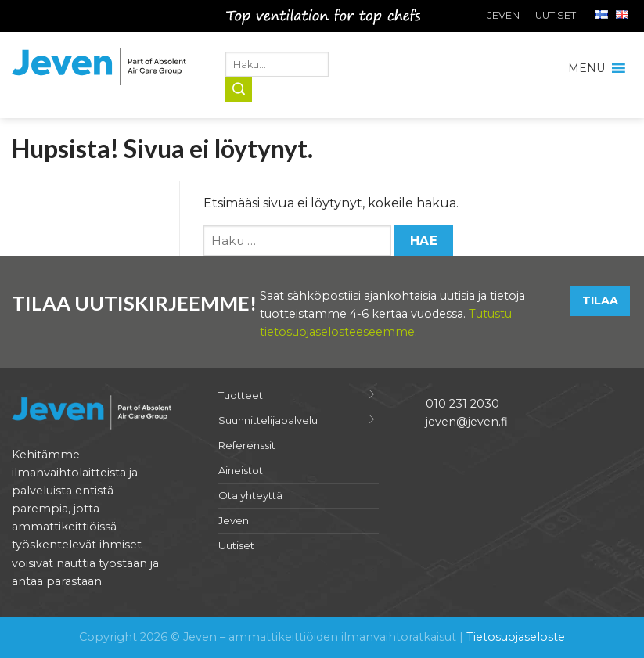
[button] (586, 68)
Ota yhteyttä (250, 495)
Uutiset (556, 15)
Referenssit (247, 445)
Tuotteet (241, 395)
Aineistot (241, 470)
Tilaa (600, 300)
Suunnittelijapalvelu (268, 420)
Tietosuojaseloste (516, 637)
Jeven (504, 15)
